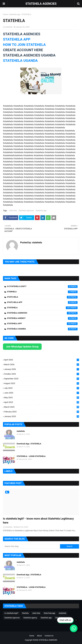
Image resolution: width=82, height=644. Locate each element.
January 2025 (42, 416)
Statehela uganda (42, 329)
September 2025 (42, 379)
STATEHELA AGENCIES (41, 4)
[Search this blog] (31, 546)
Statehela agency (42, 318)
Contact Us (49, 636)
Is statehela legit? (42, 287)
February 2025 (42, 412)
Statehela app (15, 14)
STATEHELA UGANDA (20, 61)
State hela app (42, 302)
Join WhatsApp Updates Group (22, 347)
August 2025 (42, 383)
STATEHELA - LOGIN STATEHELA (31, 456)
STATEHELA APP (17, 39)
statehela (9, 27)
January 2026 (42, 369)
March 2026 (42, 364)
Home (5, 14)
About (39, 636)
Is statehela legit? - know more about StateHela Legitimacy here (38, 521)
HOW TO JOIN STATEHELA (24, 45)
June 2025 (42, 393)
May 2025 (42, 398)
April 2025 (42, 402)
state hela (13, 211)
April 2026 (42, 360)
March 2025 (42, 407)
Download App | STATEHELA (29, 444)
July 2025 (42, 388)
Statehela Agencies (26, 211)
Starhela (42, 292)
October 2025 (42, 374)
